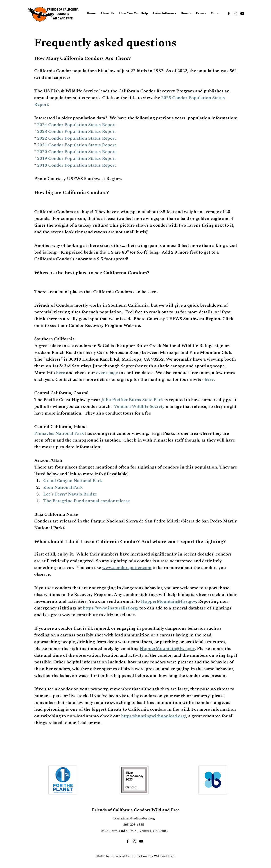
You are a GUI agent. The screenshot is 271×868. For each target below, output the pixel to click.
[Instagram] (235, 13)
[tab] (136, 398)
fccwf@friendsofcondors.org (134, 818)
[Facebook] (229, 13)
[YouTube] (242, 13)
